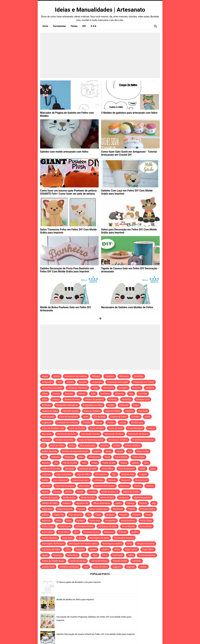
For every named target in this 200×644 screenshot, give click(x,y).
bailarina (150, 388)
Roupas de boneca (145, 544)
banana (56, 394)
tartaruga (57, 555)
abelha (56, 376)
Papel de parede (65, 509)
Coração (87, 422)
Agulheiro (110, 376)
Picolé (98, 515)
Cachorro (124, 405)
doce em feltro (57, 445)
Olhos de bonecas (102, 503)
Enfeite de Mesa (133, 445)
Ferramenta (94, 457)
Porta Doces (65, 526)
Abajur (45, 376)
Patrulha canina (148, 509)
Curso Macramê (135, 428)
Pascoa (81, 509)
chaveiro (136, 417)
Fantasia (56, 457)
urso (86, 567)
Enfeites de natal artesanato (75, 451)
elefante (104, 445)
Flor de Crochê (70, 463)
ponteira (81, 521)
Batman (82, 394)
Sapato (93, 549)
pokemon (46, 521)
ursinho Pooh (48, 567)
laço (114, 474)
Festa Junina (138, 457)
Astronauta (108, 388)
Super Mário (148, 549)
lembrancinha (128, 474)
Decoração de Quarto (138, 434)
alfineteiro (124, 376)
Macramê (126, 480)
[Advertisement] (100, 55)
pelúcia (45, 515)
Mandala (46, 486)
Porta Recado (128, 526)
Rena (129, 544)
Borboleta (127, 399)
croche (123, 422)
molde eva (124, 498)
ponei (69, 521)
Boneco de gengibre (94, 399)
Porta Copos (48, 526)
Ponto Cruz (95, 521)
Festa (107, 457)
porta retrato (146, 526)
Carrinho (129, 411)
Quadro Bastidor (50, 538)
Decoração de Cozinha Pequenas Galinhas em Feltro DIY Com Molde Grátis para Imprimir (76, 603)
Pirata (148, 515)
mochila (92, 492)
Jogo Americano (64, 474)
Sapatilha (80, 549)
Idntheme (140, 637)
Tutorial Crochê (120, 561)
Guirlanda (69, 469)
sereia (117, 549)
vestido (143, 567)
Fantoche (69, 457)
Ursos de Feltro (100, 567)
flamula (46, 463)
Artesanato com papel (118, 382)
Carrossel (143, 411)
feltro (81, 457)
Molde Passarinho (142, 498)
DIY (44, 445)
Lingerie (143, 474)
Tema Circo (72, 555)
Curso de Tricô (116, 428)
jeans (153, 469)
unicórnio (137, 561)
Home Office (107, 469)
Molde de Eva (69, 498)
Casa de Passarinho (69, 417)
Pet (88, 515)
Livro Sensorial (60, 480)
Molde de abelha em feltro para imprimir (136, 582)
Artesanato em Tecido (144, 382)
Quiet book (67, 538)
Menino (150, 486)
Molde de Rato (107, 498)
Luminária (99, 480)
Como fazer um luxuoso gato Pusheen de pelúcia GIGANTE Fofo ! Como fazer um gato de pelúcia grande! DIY (68, 193)
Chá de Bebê (100, 417)
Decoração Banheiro (67, 434)
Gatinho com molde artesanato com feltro (61, 151)
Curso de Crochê (77, 428)
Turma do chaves (78, 561)
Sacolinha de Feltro (51, 549)
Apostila (83, 382)
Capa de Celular (113, 411)
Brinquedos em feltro (93, 405)
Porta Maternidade (84, 526)
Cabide (111, 405)
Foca (84, 463)
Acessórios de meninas (76, 376)
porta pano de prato (108, 526)
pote (76, 532)
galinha (135, 463)
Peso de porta (75, 515)
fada (44, 457)
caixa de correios (71, 411)
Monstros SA (82, 503)
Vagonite (117, 567)
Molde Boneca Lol (110, 492)
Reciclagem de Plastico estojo (83, 544)
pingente (110, 515)
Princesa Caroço (91, 532)
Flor (56, 463)
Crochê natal (137, 422)
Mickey (45, 492)
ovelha (118, 503)
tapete (45, 555)
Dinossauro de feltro (118, 440)
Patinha (132, 509)
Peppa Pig (59, 515)
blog (131, 394)
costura (111, 422)
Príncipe (123, 532)
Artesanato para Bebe (52, 388)
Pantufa (143, 503)
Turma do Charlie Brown (53, 561)
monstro (67, 503)
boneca (56, 399)
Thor (85, 555)
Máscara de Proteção (105, 486)
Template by (134, 637)
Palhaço (131, 503)
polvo (59, 521)
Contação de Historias (67, 422)
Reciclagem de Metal (99, 538)
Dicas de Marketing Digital (91, 440)
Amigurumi (47, 382)
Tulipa (131, 555)
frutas (94, 463)
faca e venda (143, 451)
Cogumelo (47, 422)
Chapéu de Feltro (118, 417)
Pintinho (136, 515)
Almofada (139, 376)
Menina (138, 486)
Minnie (57, 492)
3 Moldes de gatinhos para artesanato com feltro (126, 113)
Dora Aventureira (88, 445)
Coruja (99, 422)
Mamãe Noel (141, 480)
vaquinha (130, 567)
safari (68, 549)
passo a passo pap (99, 509)
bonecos (113, 399)
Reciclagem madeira (112, 544)
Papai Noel (47, 509)
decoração (47, 434)
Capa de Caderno (92, 411)
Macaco (112, 480)
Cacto (136, 405)
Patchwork (118, 509)
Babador (137, 388)
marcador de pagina (65, 486)
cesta (86, 417)
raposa (81, 538)
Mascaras (125, 486)
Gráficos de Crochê (51, 469)
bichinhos (105, 394)
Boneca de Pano (72, 399)
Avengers (123, 388)
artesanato (97, 382)
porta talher (48, 532)
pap (154, 503)
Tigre (95, 555)
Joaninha (46, 474)
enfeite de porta (49, 451)
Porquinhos (110, 521)
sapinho (105, 549)
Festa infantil (121, 457)
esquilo (97, 451)
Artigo (95, 388)
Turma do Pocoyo (99, 561)
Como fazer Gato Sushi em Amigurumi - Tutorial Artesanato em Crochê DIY (126, 153)
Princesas (109, 532)
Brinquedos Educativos (67, 405)
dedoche (46, 440)
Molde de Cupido (50, 498)
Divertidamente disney (143, 440)
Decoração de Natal (114, 434)
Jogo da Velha (83, 474)
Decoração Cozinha (90, 434)
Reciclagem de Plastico (53, 544)
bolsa (45, 399)
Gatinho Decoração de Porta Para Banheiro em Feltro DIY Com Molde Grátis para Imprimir (69, 269)
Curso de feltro (97, 428)
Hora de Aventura (127, 469)
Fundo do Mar (109, 463)
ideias (142, 469)
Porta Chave (146, 521)
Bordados (47, 405)
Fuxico (124, 463)
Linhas (45, 480)
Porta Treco (63, 532)
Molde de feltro (88, 498)
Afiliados (96, 376)
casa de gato (48, 417)
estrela (120, 451)
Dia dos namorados (64, 440)
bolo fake (143, 394)
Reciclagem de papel (124, 538)
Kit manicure (101, 474)
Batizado (69, 394)
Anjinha (70, 382)
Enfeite (117, 445)
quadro (135, 532)
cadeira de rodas (50, 411)
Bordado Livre (143, 399)
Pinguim (123, 515)
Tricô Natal (118, 555)
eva (130, 451)
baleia (45, 394)
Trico (105, 555)
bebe (93, 394)
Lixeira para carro (81, 480)
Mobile (80, 492)
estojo (108, 451)
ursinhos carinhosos (69, 567)
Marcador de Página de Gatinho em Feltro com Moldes (68, 113)
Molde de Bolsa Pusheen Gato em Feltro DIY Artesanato (69, 307)
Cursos (151, 428)
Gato (146, 463)
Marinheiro (84, 486)
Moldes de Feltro (50, 503)
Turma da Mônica (147, 555)
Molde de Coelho (131, 492)
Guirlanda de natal (88, 469)
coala (147, 417)
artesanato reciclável (77, 388)
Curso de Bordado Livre (53, 428)
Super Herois (131, 549)
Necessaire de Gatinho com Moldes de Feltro (124, 307)
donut (72, 445)
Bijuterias (119, 394)
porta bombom (128, 521)
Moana (69, 492)
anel (59, 382)
